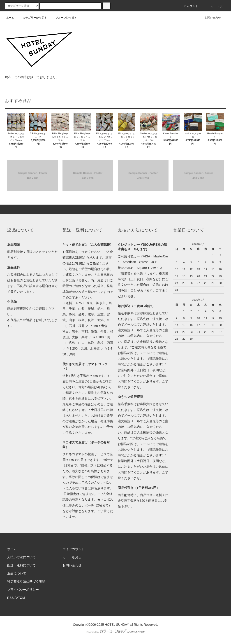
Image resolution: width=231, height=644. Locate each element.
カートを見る (72, 557)
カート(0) (215, 6)
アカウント (188, 6)
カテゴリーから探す (32, 18)
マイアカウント (74, 549)
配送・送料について (21, 565)
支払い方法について (21, 557)
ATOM (21, 598)
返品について (17, 573)
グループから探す (64, 18)
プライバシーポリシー (23, 590)
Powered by (115, 632)
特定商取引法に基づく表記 (26, 581)
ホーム (10, 18)
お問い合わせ (210, 18)
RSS (10, 598)
